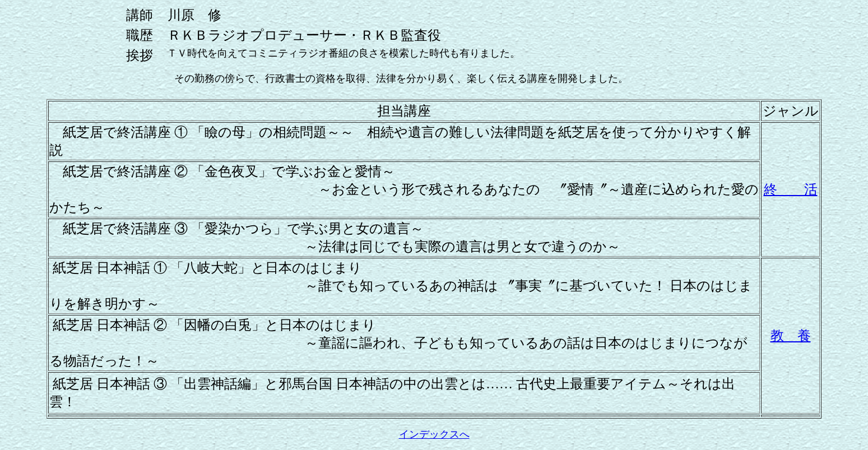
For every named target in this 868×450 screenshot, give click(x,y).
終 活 (791, 189)
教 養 (791, 336)
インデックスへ (434, 434)
